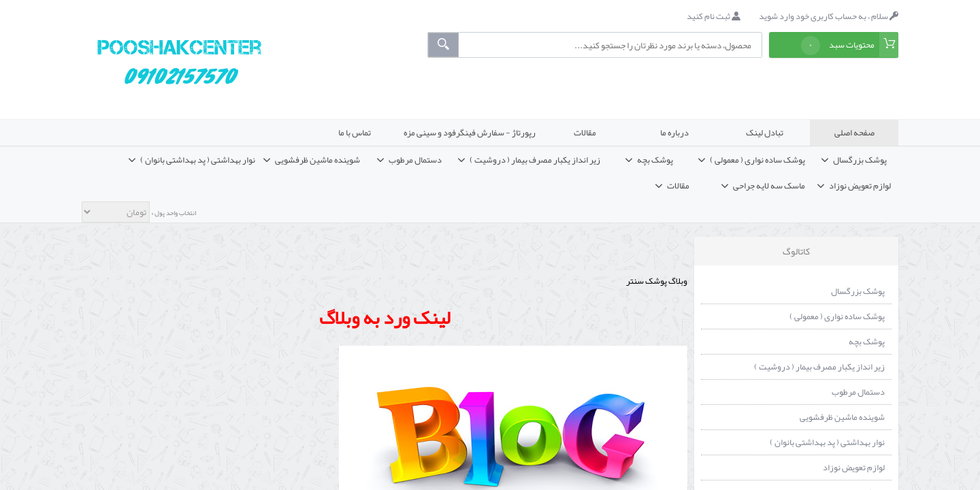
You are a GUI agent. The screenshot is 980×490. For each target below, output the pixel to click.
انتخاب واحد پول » (173, 213)
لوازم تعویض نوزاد (854, 468)
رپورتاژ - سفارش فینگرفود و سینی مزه (470, 133)
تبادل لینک (765, 133)
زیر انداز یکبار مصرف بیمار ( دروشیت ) (819, 367)
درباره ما (674, 133)
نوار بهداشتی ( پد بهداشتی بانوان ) (827, 442)
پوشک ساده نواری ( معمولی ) (837, 316)
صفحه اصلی (854, 133)
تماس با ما (355, 133)
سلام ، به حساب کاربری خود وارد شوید (829, 16)
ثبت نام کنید (714, 16)
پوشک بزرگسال (858, 291)
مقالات (585, 133)
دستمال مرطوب (858, 392)
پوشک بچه (867, 342)
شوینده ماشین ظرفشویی (842, 417)
